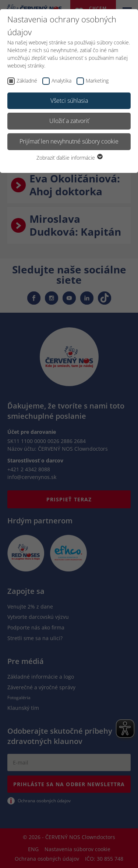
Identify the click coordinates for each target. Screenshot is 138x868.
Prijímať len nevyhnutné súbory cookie (69, 141)
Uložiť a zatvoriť (69, 121)
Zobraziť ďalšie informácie (69, 158)
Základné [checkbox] (27, 81)
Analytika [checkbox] (61, 81)
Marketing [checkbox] (97, 81)
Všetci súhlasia (69, 101)
